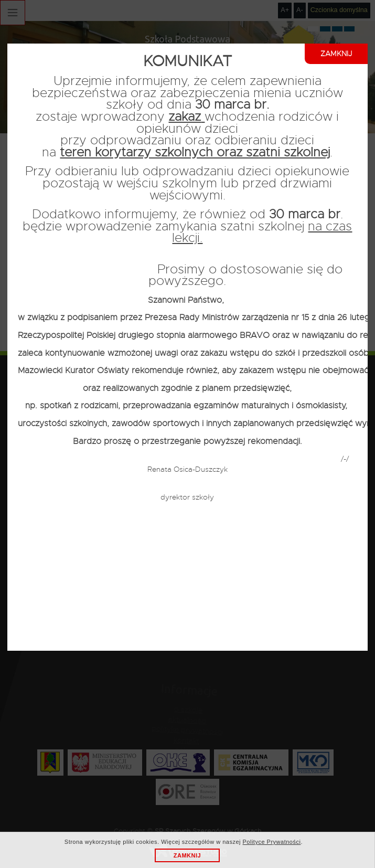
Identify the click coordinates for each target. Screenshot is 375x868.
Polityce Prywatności (272, 842)
